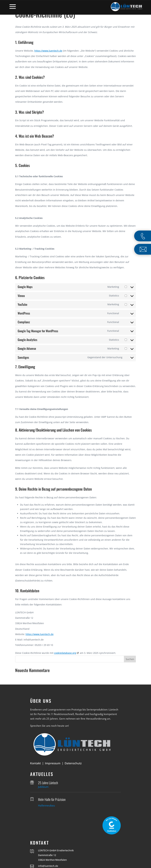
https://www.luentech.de (48, 51)
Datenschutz (73, 763)
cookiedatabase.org (65, 653)
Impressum (53, 763)
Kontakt (35, 763)
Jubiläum (43, 787)
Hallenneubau (46, 805)
